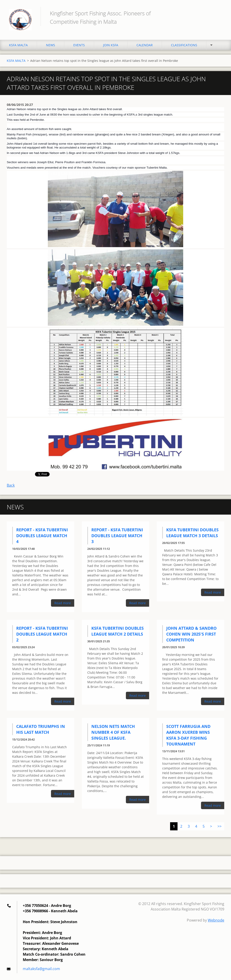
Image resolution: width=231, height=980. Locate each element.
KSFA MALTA (18, 45)
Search (219, 13)
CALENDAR (145, 45)
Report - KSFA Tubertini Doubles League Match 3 (117, 536)
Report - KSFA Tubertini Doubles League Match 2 (42, 634)
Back (11, 485)
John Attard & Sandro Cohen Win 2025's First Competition (191, 634)
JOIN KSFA (111, 45)
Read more (63, 603)
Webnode (216, 920)
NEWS (51, 45)
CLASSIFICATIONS (184, 45)
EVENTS (79, 45)
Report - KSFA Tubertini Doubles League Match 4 (42, 536)
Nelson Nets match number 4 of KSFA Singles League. (113, 732)
